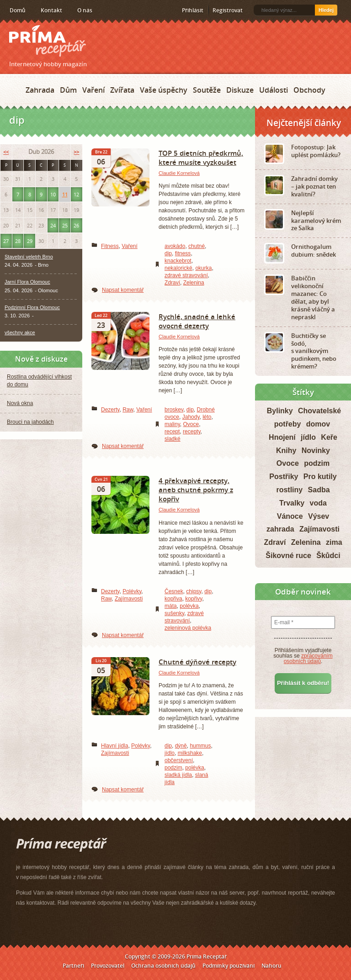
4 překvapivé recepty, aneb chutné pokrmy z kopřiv (196, 490)
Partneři (73, 966)
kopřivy (194, 599)
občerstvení (179, 760)
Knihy (286, 450)
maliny (172, 424)
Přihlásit (193, 10)
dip (168, 253)
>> (76, 152)
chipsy (194, 591)
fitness (183, 253)
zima (334, 542)
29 (30, 241)
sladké (173, 439)
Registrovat (228, 10)
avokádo (175, 246)
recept (172, 432)
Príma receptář (48, 41)
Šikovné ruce (288, 556)
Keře (329, 437)
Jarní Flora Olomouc (27, 282)
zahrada (280, 529)
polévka (189, 606)
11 (65, 194)
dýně (181, 746)
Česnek (174, 591)
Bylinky (280, 411)
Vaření (93, 90)
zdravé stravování (186, 275)
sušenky (174, 613)
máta (171, 606)
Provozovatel (108, 966)
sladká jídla (178, 775)
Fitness (110, 246)
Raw (128, 410)
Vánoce (290, 516)
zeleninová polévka (188, 628)
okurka (203, 268)
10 (53, 194)
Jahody (191, 417)
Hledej (326, 10)
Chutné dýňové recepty (197, 662)
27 (6, 241)
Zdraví (172, 283)
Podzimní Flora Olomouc (32, 307)
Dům (68, 90)
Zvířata (122, 90)
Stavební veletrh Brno (29, 257)
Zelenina (194, 283)
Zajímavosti (129, 599)
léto (207, 417)
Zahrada (40, 90)
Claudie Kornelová (179, 173)
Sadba (319, 490)
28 (18, 241)
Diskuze (240, 90)
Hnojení (282, 437)
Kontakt (51, 10)
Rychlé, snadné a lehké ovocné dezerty (197, 321)
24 (53, 225)
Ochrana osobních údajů (163, 966)
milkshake (190, 753)
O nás (85, 10)
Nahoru (271, 966)
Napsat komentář (123, 290)
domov (318, 424)
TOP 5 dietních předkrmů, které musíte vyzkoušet (201, 158)
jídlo (170, 753)
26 (76, 225)
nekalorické (178, 268)
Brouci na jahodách (30, 422)
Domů (18, 10)
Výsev (319, 516)
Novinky (316, 450)
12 (76, 194)
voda (318, 503)
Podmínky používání (229, 966)
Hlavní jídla (114, 746)
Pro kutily (320, 477)
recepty (191, 432)
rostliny (289, 490)
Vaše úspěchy (164, 90)
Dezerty (110, 410)
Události (274, 90)
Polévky (132, 591)
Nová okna (20, 403)
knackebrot (178, 261)
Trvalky (292, 503)
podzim (173, 768)
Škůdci (328, 556)
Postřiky (284, 477)
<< (6, 152)
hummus (200, 746)
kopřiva (173, 599)
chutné (197, 246)
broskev (174, 410)
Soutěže (207, 90)
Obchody (309, 90)
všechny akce (20, 332)
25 (65, 225)
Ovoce (191, 424)
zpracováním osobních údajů (308, 659)
